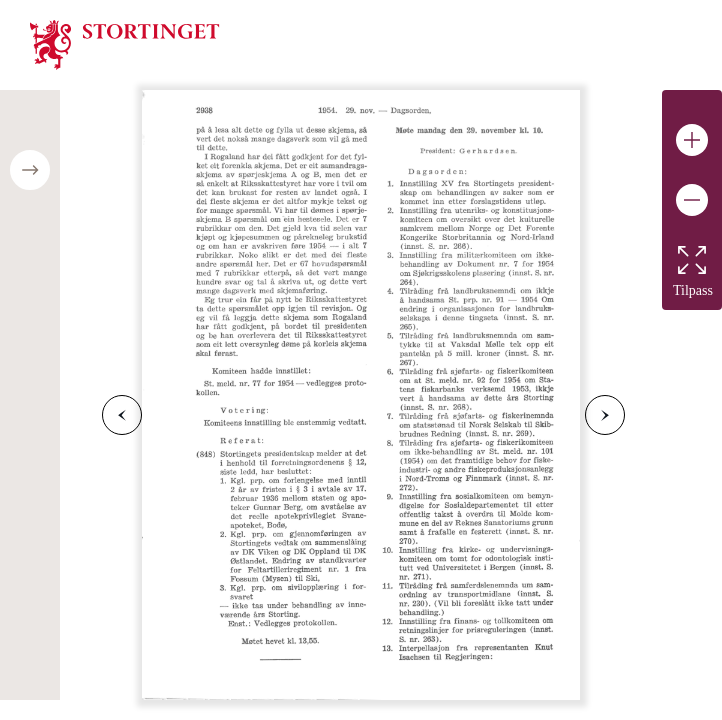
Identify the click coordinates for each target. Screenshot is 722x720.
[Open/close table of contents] (30, 170)
